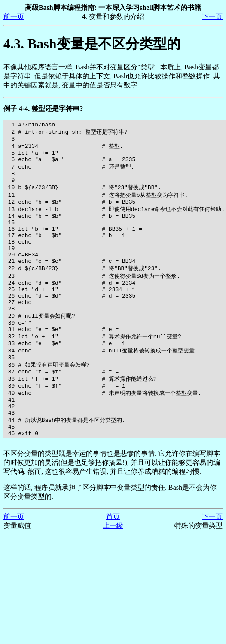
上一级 (113, 572)
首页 (113, 563)
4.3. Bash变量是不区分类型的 (92, 44)
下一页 (212, 17)
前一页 (14, 17)
